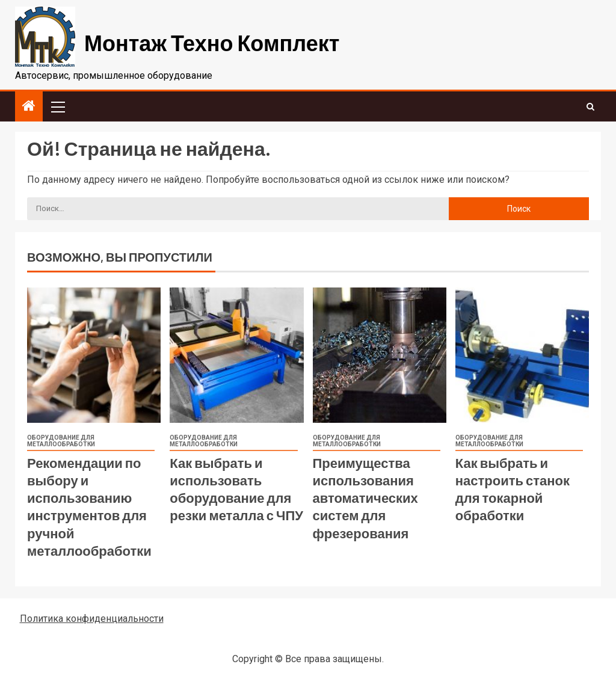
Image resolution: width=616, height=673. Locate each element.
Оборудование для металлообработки (61, 441)
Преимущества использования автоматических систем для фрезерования (365, 498)
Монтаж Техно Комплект (212, 42)
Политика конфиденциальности (92, 619)
